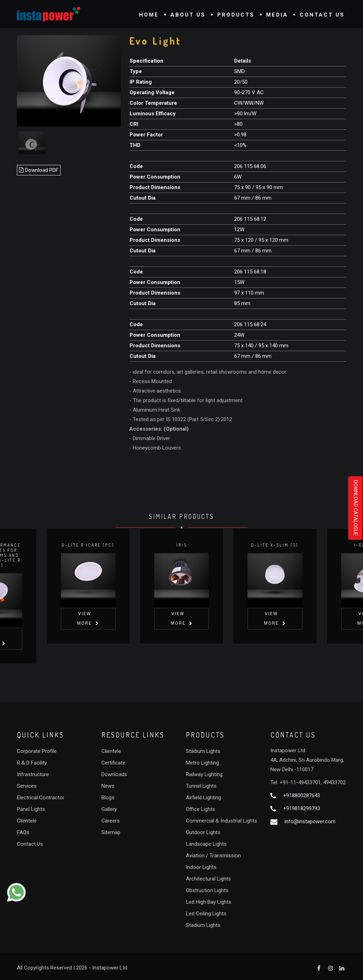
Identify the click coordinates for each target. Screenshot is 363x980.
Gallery (109, 809)
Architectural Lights (208, 879)
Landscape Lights (206, 844)
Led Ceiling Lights (206, 914)
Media (277, 15)
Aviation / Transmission (213, 856)
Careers (111, 821)
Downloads (114, 774)
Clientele (27, 821)
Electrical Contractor (41, 798)
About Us (188, 15)
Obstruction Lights (207, 890)
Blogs (108, 798)
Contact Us (322, 15)
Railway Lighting (204, 774)
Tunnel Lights (201, 786)
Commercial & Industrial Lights (221, 821)
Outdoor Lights (203, 832)
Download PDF (39, 170)
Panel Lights (31, 809)
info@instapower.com (310, 821)
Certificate (113, 763)
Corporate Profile (37, 751)
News (108, 786)
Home (149, 15)
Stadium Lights (203, 751)
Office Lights (201, 809)
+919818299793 (302, 808)
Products (236, 15)
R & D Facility (32, 763)
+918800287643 (302, 795)
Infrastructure (33, 774)
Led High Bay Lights (209, 902)
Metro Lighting (202, 763)
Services (27, 786)
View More (85, 639)
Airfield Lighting (204, 798)
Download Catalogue (356, 508)
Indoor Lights (201, 867)
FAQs (23, 832)
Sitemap (111, 832)
